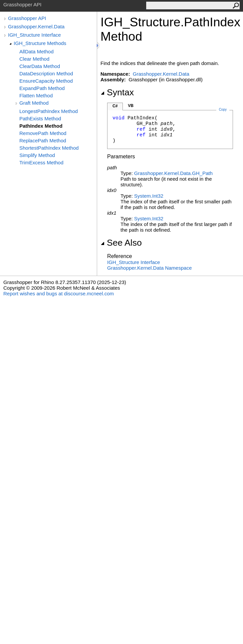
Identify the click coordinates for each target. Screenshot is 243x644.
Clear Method (34, 59)
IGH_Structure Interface (34, 35)
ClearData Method (40, 66)
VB (131, 106)
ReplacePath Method (43, 140)
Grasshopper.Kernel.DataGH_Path (173, 173)
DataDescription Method (46, 73)
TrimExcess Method (41, 162)
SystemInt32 (149, 196)
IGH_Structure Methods (40, 43)
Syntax (117, 92)
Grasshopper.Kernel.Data (36, 26)
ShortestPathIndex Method (49, 148)
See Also (121, 243)
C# (115, 106)
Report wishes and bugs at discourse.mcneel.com (59, 293)
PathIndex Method (41, 126)
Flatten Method (36, 95)
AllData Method (37, 51)
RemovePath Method (43, 133)
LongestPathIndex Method (49, 111)
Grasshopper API (27, 18)
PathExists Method (40, 118)
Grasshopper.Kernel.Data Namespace (149, 268)
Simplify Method (37, 155)
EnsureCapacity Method (46, 81)
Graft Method (34, 103)
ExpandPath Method (42, 88)
